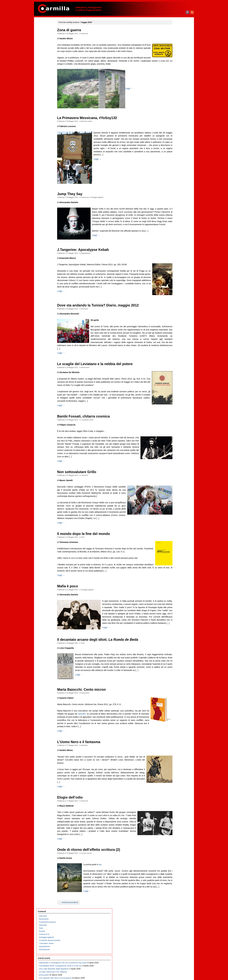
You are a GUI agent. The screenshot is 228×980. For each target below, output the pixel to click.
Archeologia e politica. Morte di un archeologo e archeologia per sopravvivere (50, 291)
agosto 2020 (172, 264)
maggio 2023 (172, 163)
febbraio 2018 (172, 355)
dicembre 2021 (173, 215)
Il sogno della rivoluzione (50, 267)
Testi (93, 571)
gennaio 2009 (172, 688)
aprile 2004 (171, 861)
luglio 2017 (171, 377)
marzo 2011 (171, 608)
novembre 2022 (173, 182)
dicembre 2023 (173, 142)
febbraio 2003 (172, 904)
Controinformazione (47, 34)
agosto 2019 (172, 300)
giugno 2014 (172, 489)
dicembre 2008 (173, 691)
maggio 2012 (172, 566)
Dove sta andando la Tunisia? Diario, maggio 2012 (108, 318)
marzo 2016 (171, 425)
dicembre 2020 (173, 252)
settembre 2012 (173, 553)
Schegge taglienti (107, 200)
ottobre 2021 (172, 221)
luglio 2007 (171, 742)
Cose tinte (43, 255)
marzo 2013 (171, 535)
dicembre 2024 (173, 105)
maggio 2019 (172, 310)
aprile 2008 (171, 715)
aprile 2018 (171, 349)
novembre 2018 (173, 328)
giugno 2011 (172, 599)
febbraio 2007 (172, 758)
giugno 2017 (172, 380)
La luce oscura (97, 917)
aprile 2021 (171, 239)
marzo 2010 (171, 645)
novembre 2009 (173, 657)
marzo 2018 (171, 352)
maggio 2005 (172, 822)
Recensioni (95, 383)
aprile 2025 (171, 93)
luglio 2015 (171, 450)
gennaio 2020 (172, 285)
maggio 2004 (172, 858)
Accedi (169, 920)
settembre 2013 (173, 517)
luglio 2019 (171, 303)
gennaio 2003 (172, 907)
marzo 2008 (171, 718)
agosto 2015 (172, 447)
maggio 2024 (172, 127)
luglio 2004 (171, 852)
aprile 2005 (171, 825)
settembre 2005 (173, 810)
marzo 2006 (171, 791)
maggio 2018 (172, 346)
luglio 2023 (171, 157)
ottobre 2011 (172, 587)
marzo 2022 (171, 206)
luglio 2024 (171, 121)
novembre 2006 (173, 767)
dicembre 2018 (173, 325)
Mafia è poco (78, 627)
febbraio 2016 (172, 428)
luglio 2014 (171, 486)
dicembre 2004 (173, 837)
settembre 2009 (173, 663)
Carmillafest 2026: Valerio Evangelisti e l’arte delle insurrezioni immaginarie (50, 224)
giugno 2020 (172, 270)
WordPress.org (173, 929)
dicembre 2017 (173, 361)
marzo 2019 (171, 316)
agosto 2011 (172, 593)
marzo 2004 (171, 864)
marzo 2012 (171, 572)
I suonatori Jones (97, 441)
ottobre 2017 (172, 367)
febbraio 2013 (172, 538)
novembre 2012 (173, 547)
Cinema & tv (96, 200)
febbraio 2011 (172, 611)
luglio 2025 (171, 84)
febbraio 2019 (172, 319)
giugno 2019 (172, 307)
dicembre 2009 (173, 654)
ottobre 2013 (172, 514)
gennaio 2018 (172, 358)
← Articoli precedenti (79, 972)
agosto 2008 (172, 703)
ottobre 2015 (172, 441)
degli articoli (174, 923)
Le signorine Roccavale (49, 200)
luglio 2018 (171, 340)
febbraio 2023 (172, 172)
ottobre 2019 (172, 294)
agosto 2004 (172, 849)
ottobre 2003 (172, 880)
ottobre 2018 (172, 331)
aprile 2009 (171, 678)
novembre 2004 (173, 840)
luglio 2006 (171, 779)
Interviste (43, 37)
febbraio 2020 (172, 282)
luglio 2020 (171, 267)
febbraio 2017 (172, 392)
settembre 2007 (173, 736)
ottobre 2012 (172, 550)
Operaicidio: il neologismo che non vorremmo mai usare (50, 78)
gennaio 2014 (172, 505)
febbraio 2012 (172, 575)
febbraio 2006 (172, 794)
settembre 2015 (173, 444)
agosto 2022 (172, 191)
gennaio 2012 (172, 578)
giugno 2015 (172, 453)
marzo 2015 (171, 462)
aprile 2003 (171, 898)
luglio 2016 (171, 413)
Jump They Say (80, 197)
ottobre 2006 (172, 770)
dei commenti (174, 926)
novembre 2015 (173, 438)
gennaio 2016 (172, 431)
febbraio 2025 (172, 99)
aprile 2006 (171, 788)
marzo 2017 (171, 389)
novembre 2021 (173, 218)
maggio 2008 (172, 712)
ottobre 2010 (172, 624)
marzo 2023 (171, 169)
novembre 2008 (173, 694)
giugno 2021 (172, 233)
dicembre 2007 (173, 727)
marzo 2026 (171, 60)
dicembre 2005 (173, 800)
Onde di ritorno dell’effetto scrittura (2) (99, 914)
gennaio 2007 (172, 761)
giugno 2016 (172, 416)
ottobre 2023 (172, 148)
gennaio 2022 (172, 212)
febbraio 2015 (172, 465)
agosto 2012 (172, 556)
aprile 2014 (171, 496)
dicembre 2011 (173, 581)
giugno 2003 (172, 892)
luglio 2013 (171, 523)
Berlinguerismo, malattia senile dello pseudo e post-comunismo (50, 209)
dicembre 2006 (173, 764)
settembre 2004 (173, 846)
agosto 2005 (172, 813)
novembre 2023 (173, 145)
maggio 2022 (172, 200)
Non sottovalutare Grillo (87, 500)
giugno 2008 (172, 709)
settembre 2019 (173, 297)
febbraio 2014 (172, 502)
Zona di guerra (79, 30)
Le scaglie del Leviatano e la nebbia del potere (105, 379)
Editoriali (94, 800)
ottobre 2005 (172, 806)
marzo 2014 (171, 499)
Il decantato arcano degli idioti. (108, 689)
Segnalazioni (96, 262)
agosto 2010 (172, 630)
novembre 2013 (173, 511)
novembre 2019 (173, 291)
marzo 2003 (171, 901)
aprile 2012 (171, 569)
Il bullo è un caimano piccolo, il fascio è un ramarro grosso (48, 139)
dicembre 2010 (173, 617)
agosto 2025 (172, 81)
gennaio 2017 (172, 395)
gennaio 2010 (172, 651)
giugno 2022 (172, 197)
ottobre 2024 (172, 111)
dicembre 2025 (173, 69)
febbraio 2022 (172, 209)
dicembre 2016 (173, 398)
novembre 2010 (173, 621)
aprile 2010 (171, 642)
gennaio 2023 (172, 175)
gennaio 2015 (172, 468)
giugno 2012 (172, 563)
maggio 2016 (172, 419)
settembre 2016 (173, 407)
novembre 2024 (173, 108)
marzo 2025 (171, 96)
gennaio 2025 (172, 102)
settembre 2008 (173, 700)
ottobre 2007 (172, 733)
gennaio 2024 (172, 139)
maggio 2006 (172, 785)
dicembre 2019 (173, 288)
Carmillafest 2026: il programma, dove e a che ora (50, 87)
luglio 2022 (171, 194)
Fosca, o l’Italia (45, 194)
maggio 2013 (172, 529)
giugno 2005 (172, 819)
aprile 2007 (171, 752)
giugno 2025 (172, 87)
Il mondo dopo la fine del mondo (94, 568)
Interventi (95, 34)
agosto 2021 (172, 227)
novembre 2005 (173, 803)
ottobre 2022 (172, 185)
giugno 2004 (172, 855)
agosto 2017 (172, 374)
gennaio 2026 (172, 66)
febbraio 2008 (172, 721)
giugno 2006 (172, 782)
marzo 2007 (171, 755)
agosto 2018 (172, 337)
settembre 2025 (173, 78)
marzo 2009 (171, 681)
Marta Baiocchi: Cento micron (92, 741)
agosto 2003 (172, 886)
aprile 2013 (171, 532)
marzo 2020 (171, 279)
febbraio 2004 (172, 867)
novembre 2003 (173, 877)
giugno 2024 (172, 124)
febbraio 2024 (172, 136)
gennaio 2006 (172, 797)
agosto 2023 (172, 154)
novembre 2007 (173, 730)
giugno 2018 (172, 343)
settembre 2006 (173, 773)
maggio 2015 (172, 456)
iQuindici (119, 765)
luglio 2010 (171, 633)
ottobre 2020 (172, 258)
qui (110, 928)
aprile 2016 (171, 422)
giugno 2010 (172, 636)
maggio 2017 (172, 383)
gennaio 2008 (172, 724)
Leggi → (139, 92)
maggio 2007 (172, 749)
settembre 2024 (173, 114)
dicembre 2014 (173, 471)
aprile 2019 (171, 313)
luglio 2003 (171, 889)
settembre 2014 (173, 480)
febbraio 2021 (172, 246)
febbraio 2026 (172, 63)
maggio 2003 (172, 895)
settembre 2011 (173, 590)
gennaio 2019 (172, 322)
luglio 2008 (171, 706)
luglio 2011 (171, 596)
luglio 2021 (171, 230)
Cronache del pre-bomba (50, 53)
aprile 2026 (171, 57)
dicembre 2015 (173, 435)
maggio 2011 (172, 602)
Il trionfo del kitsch (47, 115)
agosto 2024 (172, 118)
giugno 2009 (172, 672)
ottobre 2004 (172, 843)
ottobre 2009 (172, 660)
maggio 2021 (172, 236)
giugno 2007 (172, 745)
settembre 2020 (173, 261)
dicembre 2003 (173, 874)
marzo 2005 (171, 828)
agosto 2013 (172, 520)
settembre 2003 (173, 883)
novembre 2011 (173, 584)
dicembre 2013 (173, 508)
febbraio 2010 (172, 648)
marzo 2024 (171, 133)
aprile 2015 (171, 459)
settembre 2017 (173, 371)
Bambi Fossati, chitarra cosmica (94, 438)
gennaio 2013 (172, 541)
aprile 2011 (171, 605)
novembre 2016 (173, 401)
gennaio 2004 (172, 870)
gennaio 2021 (172, 249)
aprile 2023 (171, 166)
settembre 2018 (173, 334)
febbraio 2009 (172, 685)
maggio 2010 (172, 639)
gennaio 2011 (172, 614)
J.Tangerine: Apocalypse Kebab (93, 259)
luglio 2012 (171, 560)
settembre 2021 (173, 224)
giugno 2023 (172, 160)
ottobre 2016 (172, 404)
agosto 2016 (172, 410)
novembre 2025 (173, 72)
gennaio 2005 (172, 834)
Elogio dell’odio (80, 855)
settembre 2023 (173, 151)
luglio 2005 (171, 816)
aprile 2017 (171, 386)
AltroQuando (44, 62)
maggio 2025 (172, 90)
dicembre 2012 (173, 544)
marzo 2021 (171, 242)
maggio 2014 (172, 492)
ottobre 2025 (172, 75)
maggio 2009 (172, 675)
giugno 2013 (172, 526)
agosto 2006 (172, 776)
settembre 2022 (173, 188)
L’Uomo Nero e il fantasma (89, 796)
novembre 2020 (173, 255)
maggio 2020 (172, 273)
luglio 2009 (171, 669)
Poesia (42, 43)
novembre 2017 (173, 364)
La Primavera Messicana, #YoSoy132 (97, 121)
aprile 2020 (171, 276)
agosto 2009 (172, 666)
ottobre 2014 (172, 477)
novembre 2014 (173, 474)
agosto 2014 (172, 483)
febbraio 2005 (172, 831)
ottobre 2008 (172, 697)
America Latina (97, 124)
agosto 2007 (172, 739)
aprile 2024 (171, 130)
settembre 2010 (173, 627)
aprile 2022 (171, 203)
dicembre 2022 (173, 178)
